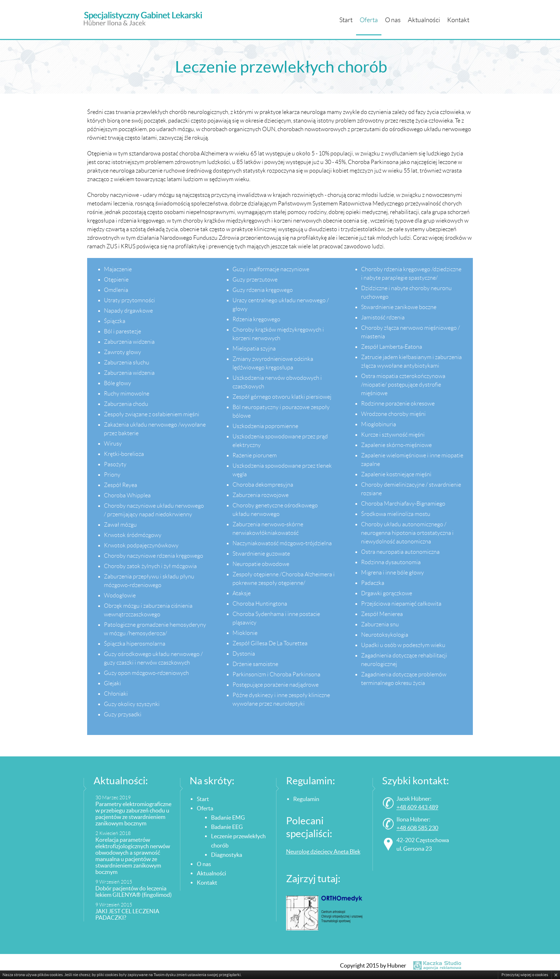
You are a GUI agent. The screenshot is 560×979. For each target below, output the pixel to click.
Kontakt (458, 20)
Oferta (369, 20)
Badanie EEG (227, 827)
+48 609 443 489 (417, 807)
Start (346, 20)
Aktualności (424, 20)
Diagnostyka (227, 855)
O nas (393, 20)
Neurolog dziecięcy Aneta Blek (323, 851)
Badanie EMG (228, 818)
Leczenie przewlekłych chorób (238, 841)
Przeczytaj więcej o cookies (525, 975)
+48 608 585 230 (417, 828)
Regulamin (306, 799)
